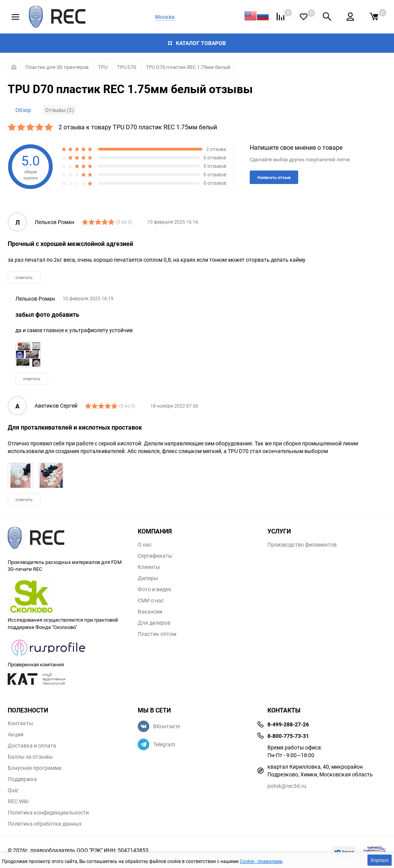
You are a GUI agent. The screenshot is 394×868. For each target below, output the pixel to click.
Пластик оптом (157, 634)
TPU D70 (127, 67)
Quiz (13, 790)
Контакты (20, 723)
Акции (16, 734)
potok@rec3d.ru (287, 786)
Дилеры (148, 578)
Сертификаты (155, 556)
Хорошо (380, 860)
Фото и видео (154, 589)
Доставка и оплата (32, 746)
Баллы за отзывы (30, 757)
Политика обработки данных (45, 824)
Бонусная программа (35, 768)
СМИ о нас (151, 600)
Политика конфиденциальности (48, 813)
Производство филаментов (302, 545)
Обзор (23, 110)
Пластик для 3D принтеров (57, 67)
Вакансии (150, 612)
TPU (103, 67)
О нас (145, 545)
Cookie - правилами (261, 861)
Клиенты (149, 567)
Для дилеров (154, 623)
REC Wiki (18, 801)
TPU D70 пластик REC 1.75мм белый (188, 67)
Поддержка (22, 779)
